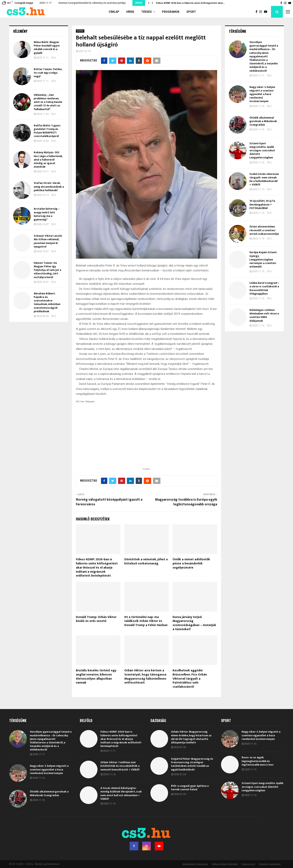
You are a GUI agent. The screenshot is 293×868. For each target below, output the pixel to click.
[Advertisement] (146, 441)
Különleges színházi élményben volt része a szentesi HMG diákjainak (264, 315)
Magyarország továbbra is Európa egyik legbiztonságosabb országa (186, 502)
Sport (191, 12)
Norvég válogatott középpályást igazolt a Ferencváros (109, 502)
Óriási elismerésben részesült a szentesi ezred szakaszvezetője (264, 230)
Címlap (114, 12)
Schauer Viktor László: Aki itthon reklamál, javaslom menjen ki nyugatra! (48, 241)
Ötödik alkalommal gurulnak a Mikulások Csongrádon (263, 121)
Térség (146, 12)
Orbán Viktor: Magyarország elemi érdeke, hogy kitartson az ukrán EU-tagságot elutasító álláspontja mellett (191, 737)
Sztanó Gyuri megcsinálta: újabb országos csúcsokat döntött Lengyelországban (262, 151)
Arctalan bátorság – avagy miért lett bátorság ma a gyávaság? (47, 214)
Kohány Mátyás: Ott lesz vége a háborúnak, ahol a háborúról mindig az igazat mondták (48, 160)
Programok (171, 12)
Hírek (130, 12)
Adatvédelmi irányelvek (195, 864)
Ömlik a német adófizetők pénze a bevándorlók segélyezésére (191, 564)
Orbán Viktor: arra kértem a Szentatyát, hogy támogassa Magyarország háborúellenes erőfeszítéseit (145, 677)
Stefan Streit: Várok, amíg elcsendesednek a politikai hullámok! (49, 187)
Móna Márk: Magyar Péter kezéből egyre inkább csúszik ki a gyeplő (47, 47)
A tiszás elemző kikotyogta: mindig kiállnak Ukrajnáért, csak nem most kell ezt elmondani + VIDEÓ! (121, 793)
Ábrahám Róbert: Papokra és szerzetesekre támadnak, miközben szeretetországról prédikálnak (47, 302)
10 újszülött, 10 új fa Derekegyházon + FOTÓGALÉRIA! (262, 204)
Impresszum (248, 864)
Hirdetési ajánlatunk (270, 864)
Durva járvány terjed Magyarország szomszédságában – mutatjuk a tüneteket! (194, 623)
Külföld (80, 31)
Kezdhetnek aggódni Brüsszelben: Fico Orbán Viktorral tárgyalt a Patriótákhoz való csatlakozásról (190, 679)
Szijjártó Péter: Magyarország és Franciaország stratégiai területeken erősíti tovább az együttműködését (192, 764)
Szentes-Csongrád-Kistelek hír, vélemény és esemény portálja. (92, 3)
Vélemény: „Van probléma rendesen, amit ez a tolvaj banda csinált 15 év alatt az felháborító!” (48, 102)
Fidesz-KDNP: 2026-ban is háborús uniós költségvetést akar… (190, 3)
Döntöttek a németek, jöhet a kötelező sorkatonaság (146, 561)
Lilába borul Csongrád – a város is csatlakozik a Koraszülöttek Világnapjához (264, 288)
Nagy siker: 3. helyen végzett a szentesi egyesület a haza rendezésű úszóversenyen (262, 94)
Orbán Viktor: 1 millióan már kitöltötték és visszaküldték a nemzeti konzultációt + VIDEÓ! (120, 766)
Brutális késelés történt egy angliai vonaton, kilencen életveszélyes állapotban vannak (96, 677)
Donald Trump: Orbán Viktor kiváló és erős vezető (96, 619)
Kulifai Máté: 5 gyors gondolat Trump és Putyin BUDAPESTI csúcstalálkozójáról (47, 131)
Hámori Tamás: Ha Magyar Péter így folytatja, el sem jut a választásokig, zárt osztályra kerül (47, 270)
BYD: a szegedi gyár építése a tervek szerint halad (190, 788)
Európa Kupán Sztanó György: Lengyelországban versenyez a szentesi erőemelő (263, 259)
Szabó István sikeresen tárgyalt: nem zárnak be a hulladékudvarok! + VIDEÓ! (264, 179)
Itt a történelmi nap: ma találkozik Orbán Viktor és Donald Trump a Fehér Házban (146, 621)
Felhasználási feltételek (225, 864)
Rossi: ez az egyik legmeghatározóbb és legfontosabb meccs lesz (258, 761)
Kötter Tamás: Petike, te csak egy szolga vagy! (48, 73)
